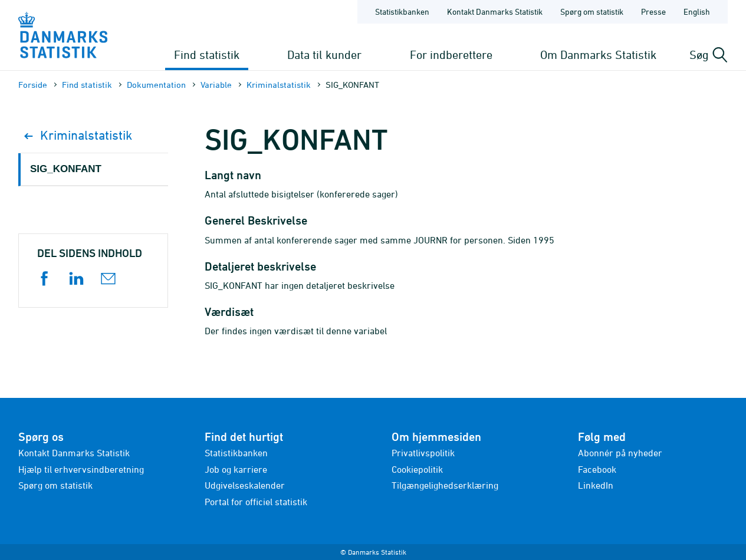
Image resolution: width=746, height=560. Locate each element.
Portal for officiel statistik (256, 502)
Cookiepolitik (417, 469)
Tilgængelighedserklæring (445, 485)
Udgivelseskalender (245, 485)
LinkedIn (596, 485)
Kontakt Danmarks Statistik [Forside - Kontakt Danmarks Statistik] (495, 11)
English (697, 11)
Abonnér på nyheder (620, 453)
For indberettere (451, 55)
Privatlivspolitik (423, 453)
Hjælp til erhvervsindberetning (81, 469)
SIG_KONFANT (66, 169)
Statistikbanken (402, 11)
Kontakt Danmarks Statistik (74, 453)
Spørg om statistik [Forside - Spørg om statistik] (592, 11)
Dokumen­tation (156, 85)
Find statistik (207, 55)
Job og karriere (236, 469)
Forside (33, 85)
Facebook (597, 469)
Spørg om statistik (55, 485)
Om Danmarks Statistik (598, 55)
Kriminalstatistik (279, 85)
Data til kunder (324, 55)
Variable (216, 85)
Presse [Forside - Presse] (653, 11)
